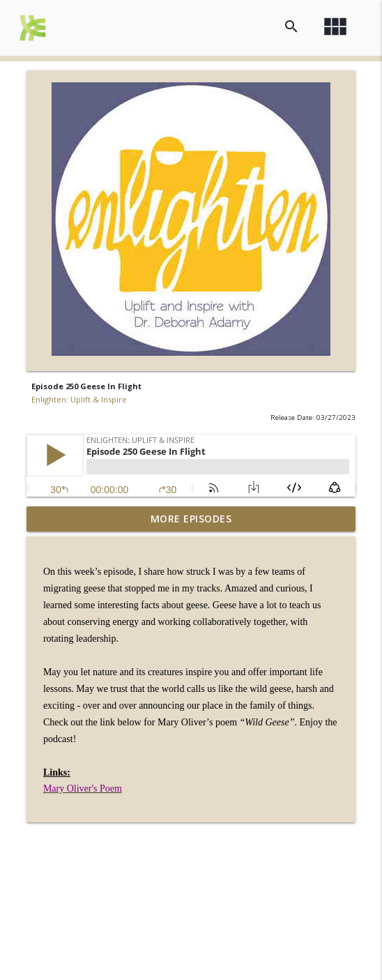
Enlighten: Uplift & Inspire (79, 399)
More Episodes (191, 519)
